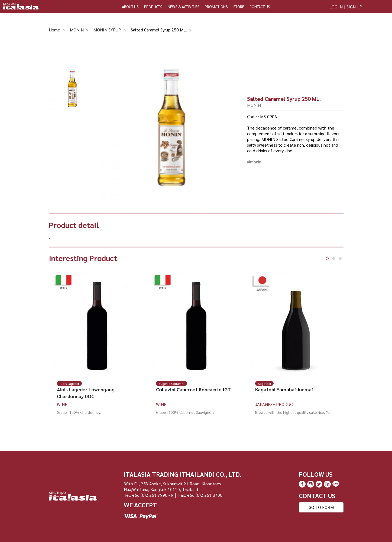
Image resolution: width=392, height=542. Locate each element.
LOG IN (336, 7)
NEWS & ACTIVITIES (184, 7)
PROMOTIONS (216, 7)
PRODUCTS (153, 7)
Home (54, 30)
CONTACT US (260, 7)
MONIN (77, 30)
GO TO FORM (321, 507)
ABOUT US (130, 7)
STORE (239, 7)
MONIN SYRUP (107, 30)
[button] (327, 259)
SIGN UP (354, 7)
